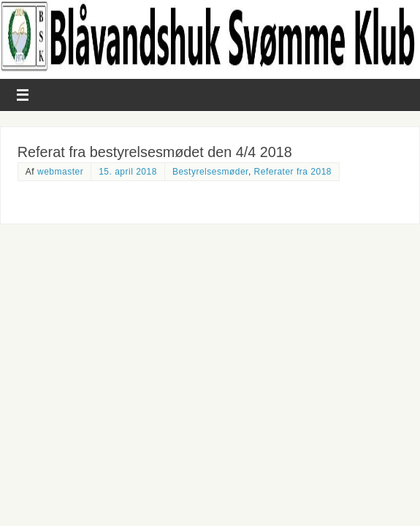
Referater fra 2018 (293, 172)
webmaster (60, 172)
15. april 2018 (128, 172)
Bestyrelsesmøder (210, 172)
